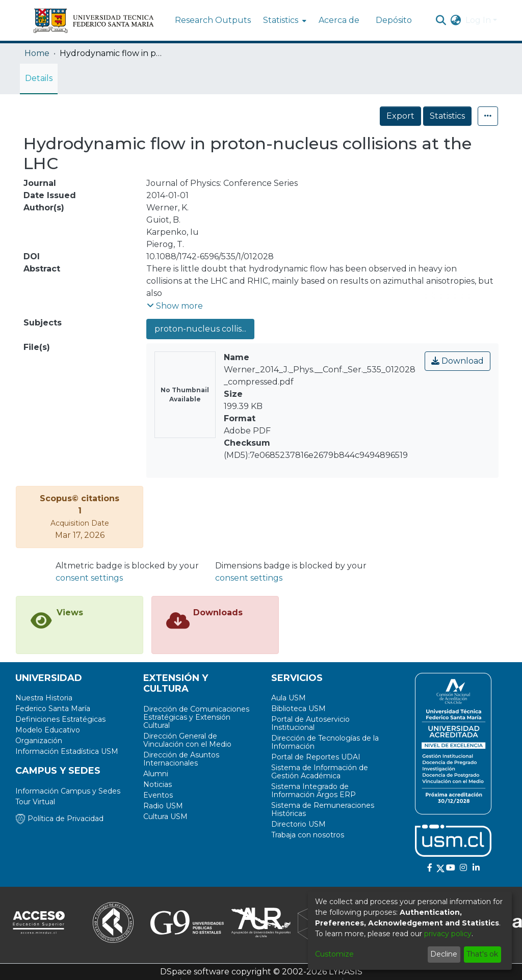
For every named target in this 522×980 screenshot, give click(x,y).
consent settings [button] (89, 578)
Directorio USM (298, 824)
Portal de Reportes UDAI (316, 757)
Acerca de (339, 20)
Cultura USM (165, 816)
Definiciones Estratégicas (60, 719)
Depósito (394, 20)
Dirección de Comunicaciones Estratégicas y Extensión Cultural (196, 717)
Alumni (156, 774)
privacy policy (448, 934)
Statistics (447, 116)
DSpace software (195, 972)
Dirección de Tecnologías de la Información (325, 742)
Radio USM (163, 806)
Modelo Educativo (48, 730)
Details (39, 78)
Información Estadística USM (67, 751)
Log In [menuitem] (478, 20)
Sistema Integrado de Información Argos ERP (314, 791)
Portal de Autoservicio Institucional (310, 723)
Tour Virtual (35, 802)
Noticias (158, 784)
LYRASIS (346, 972)
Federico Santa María (53, 709)
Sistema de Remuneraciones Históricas (323, 809)
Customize (334, 954)
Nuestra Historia (44, 698)
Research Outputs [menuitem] (213, 20)
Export (400, 116)
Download (458, 361)
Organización (39, 741)
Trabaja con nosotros (308, 835)
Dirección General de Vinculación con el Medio (187, 740)
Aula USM (289, 698)
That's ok (482, 954)
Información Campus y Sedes (68, 791)
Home (37, 53)
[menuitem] (284, 20)
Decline (444, 954)
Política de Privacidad (59, 819)
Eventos (158, 795)
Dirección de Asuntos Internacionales (181, 759)
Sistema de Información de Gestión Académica (320, 772)
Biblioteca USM (298, 709)
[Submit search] (441, 20)
